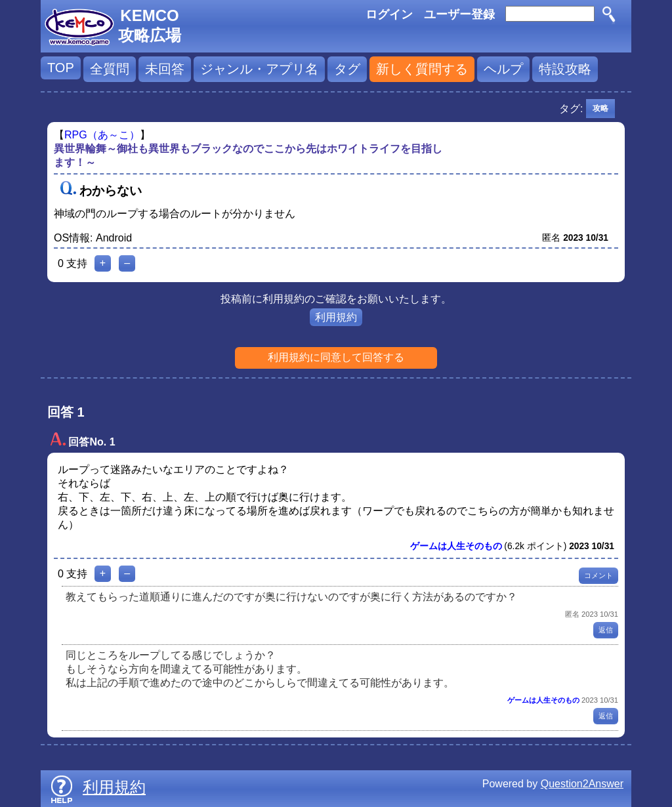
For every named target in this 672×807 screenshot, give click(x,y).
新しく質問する (422, 69)
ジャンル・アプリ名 (259, 69)
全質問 (110, 69)
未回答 (165, 69)
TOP (61, 68)
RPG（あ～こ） (102, 135)
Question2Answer (582, 784)
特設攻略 (565, 69)
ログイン (389, 14)
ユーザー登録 (459, 14)
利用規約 (336, 317)
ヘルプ (503, 69)
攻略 (600, 108)
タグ (347, 69)
